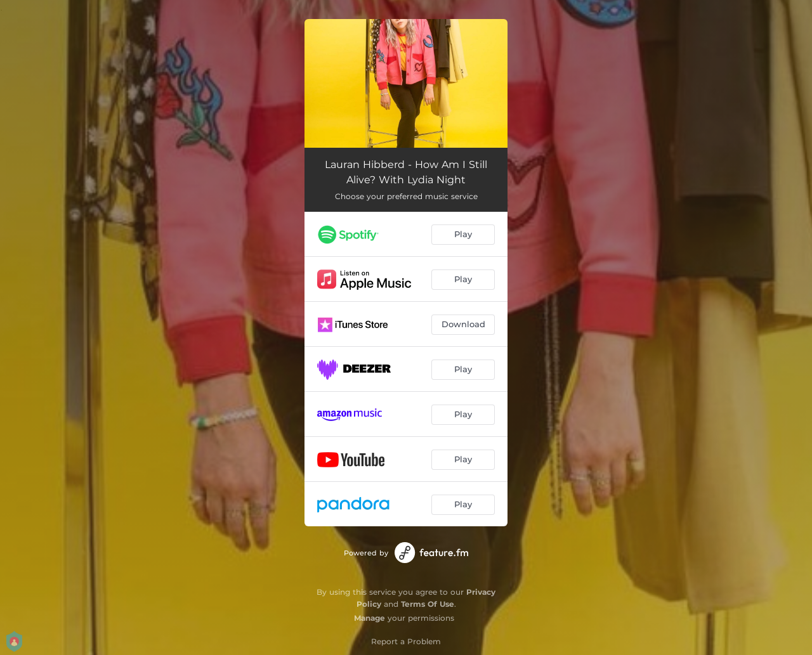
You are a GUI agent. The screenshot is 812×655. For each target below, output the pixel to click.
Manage (370, 618)
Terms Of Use (428, 604)
